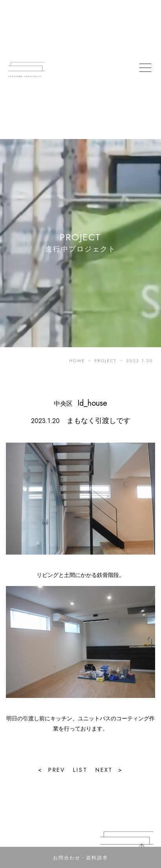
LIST (80, 770)
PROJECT (105, 361)
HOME (77, 361)
